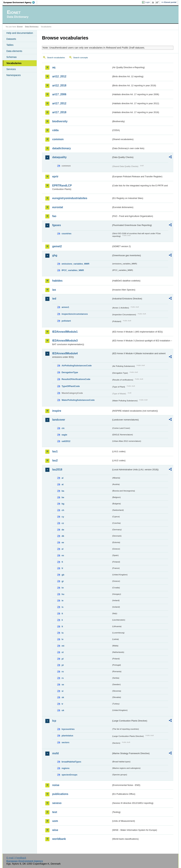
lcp (54, 721)
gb (63, 575)
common (58, 139)
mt (63, 646)
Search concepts (81, 58)
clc (63, 428)
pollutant (66, 321)
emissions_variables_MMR (75, 264)
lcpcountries (68, 729)
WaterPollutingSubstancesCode (78, 400)
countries (66, 234)
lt (62, 626)
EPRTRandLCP (62, 186)
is (62, 607)
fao (54, 216)
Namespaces (13, 75)
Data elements (14, 51)
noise (56, 785)
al (62, 478)
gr (63, 581)
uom (55, 821)
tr (62, 704)
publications (60, 794)
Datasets (11, 39)
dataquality (59, 157)
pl (62, 659)
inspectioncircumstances (75, 314)
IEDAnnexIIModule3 (65, 341)
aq (54, 67)
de (63, 530)
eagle (64, 435)
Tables (10, 45)
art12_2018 (59, 85)
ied (54, 299)
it (62, 613)
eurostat (58, 207)
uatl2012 (66, 441)
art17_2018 (59, 112)
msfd (55, 753)
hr (63, 588)
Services (11, 69)
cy (63, 517)
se (63, 685)
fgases (56, 225)
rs (63, 678)
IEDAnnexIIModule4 (65, 353)
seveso (57, 803)
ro (63, 672)
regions (65, 768)
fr (62, 568)
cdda (55, 130)
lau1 (55, 451)
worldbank (59, 839)
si (62, 691)
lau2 (55, 460)
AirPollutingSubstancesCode (77, 366)
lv (62, 639)
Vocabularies (14, 63)
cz (63, 523)
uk (63, 710)
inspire (57, 411)
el (62, 549)
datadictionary (61, 148)
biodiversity (60, 121)
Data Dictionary (32, 27)
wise (55, 830)
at (62, 484)
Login (147, 2)
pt (63, 665)
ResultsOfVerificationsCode (76, 379)
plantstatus (67, 736)
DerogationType (70, 372)
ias (54, 290)
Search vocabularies (56, 58)
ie (62, 600)
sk (63, 697)
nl (62, 652)
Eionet (20, 27)
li (62, 620)
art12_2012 (59, 76)
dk (63, 536)
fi (62, 562)
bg (63, 504)
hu (63, 594)
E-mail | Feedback (16, 858)
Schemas (11, 57)
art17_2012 (59, 103)
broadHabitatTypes (71, 762)
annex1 (65, 307)
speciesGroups (69, 775)
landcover (59, 420)
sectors (65, 742)
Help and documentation (20, 33)
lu (62, 633)
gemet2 (57, 246)
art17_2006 (59, 94)
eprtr (55, 176)
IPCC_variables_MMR (73, 270)
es (63, 555)
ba (63, 491)
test (55, 812)
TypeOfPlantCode (71, 386)
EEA (20, 2)
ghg (55, 255)
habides (57, 281)
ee (63, 542)
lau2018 (57, 470)
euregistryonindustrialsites (70, 198)
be (63, 497)
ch (63, 510)
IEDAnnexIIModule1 (65, 332)
